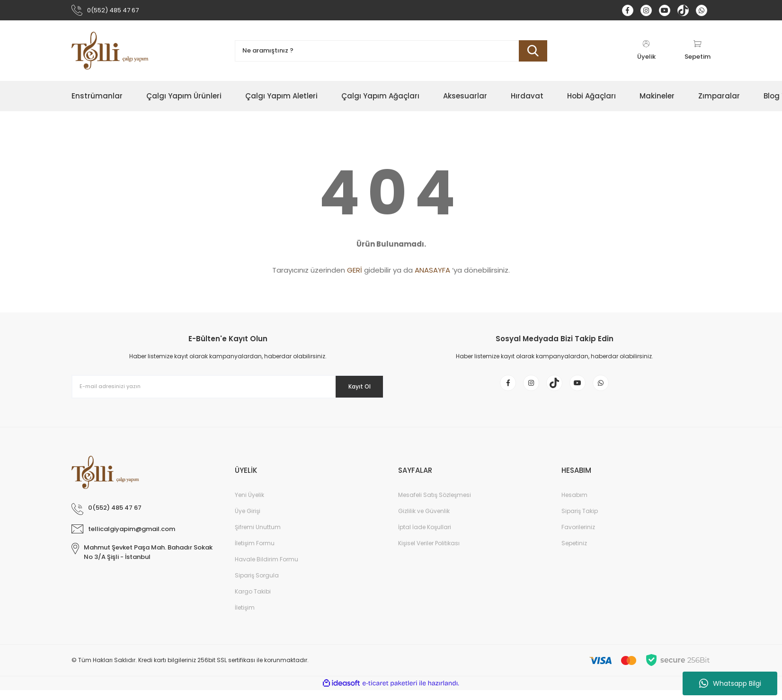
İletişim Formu (255, 553)
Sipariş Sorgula (257, 585)
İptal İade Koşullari (425, 537)
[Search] (391, 54)
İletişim (245, 617)
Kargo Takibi (253, 601)
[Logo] (110, 53)
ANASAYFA (432, 273)
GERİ (355, 273)
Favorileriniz (578, 537)
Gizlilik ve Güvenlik (424, 521)
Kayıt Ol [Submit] (352, 389)
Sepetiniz (574, 553)
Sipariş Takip (580, 521)
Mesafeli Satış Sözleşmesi (435, 505)
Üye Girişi (248, 521)
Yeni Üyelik (249, 505)
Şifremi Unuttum (258, 537)
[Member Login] (646, 53)
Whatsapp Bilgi (730, 683)
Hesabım (574, 505)
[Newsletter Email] (228, 390)
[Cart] (698, 53)
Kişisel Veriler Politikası (429, 553)
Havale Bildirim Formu (267, 569)
